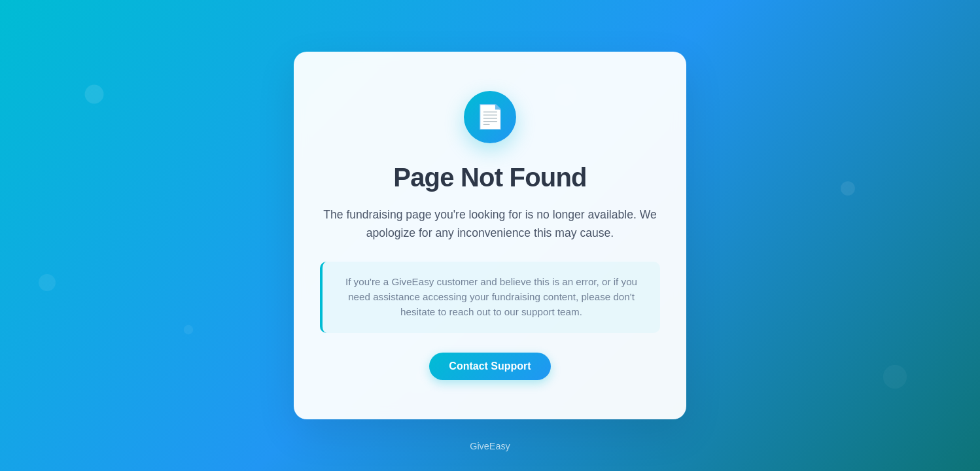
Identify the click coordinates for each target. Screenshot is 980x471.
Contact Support (490, 366)
